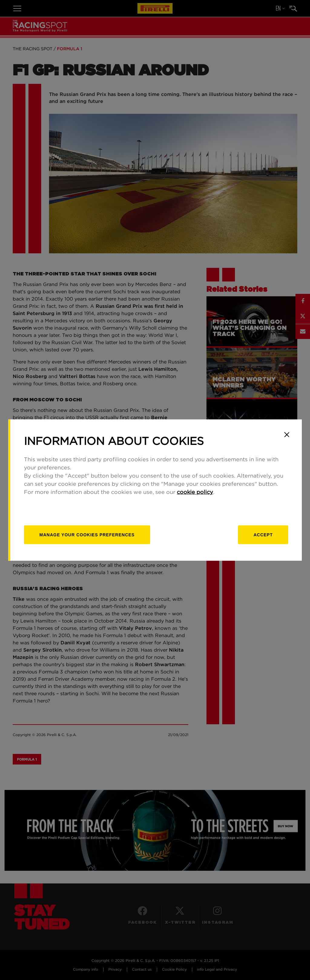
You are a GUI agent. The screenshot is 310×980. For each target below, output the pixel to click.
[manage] (87, 534)
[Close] (287, 435)
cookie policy (195, 492)
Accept (263, 534)
